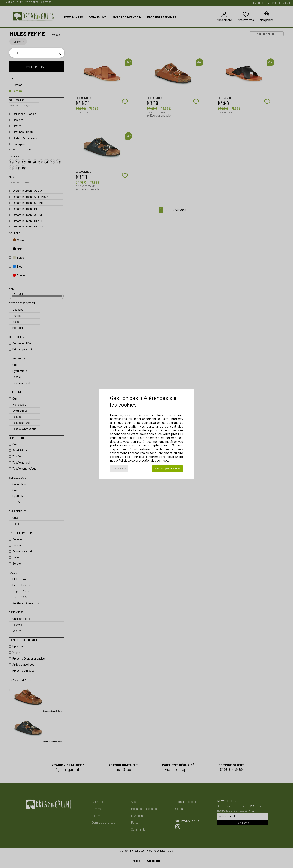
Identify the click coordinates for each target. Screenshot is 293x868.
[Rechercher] (59, 53)
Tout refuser (119, 469)
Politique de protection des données (143, 460)
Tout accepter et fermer (168, 469)
